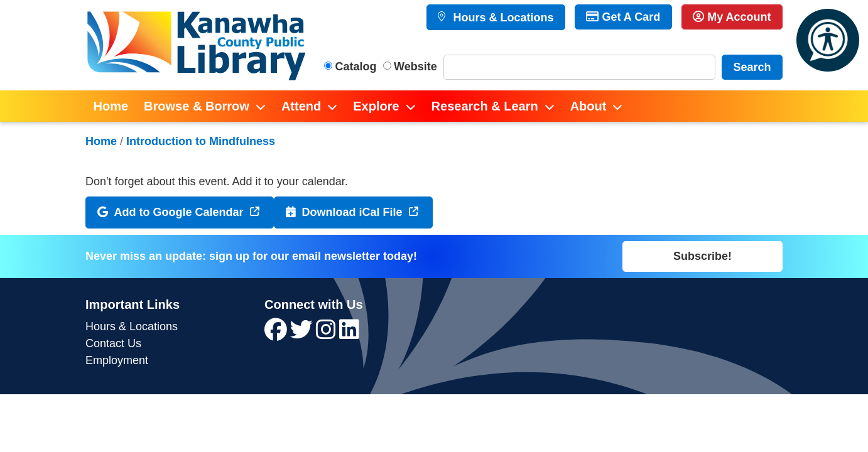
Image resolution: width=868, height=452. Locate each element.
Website (415, 67)
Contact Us (113, 343)
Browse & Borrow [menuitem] (197, 106)
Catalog (356, 67)
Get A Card (623, 17)
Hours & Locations (502, 18)
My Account (732, 17)
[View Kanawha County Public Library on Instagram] (328, 334)
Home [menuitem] (111, 106)
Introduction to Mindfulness (201, 141)
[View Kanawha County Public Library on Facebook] (277, 334)
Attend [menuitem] (301, 106)
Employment (117, 360)
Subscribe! (703, 256)
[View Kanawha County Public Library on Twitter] (303, 334)
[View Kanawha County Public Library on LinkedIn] (349, 334)
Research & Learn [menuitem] (485, 106)
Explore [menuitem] (376, 106)
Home (101, 141)
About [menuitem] (589, 106)
